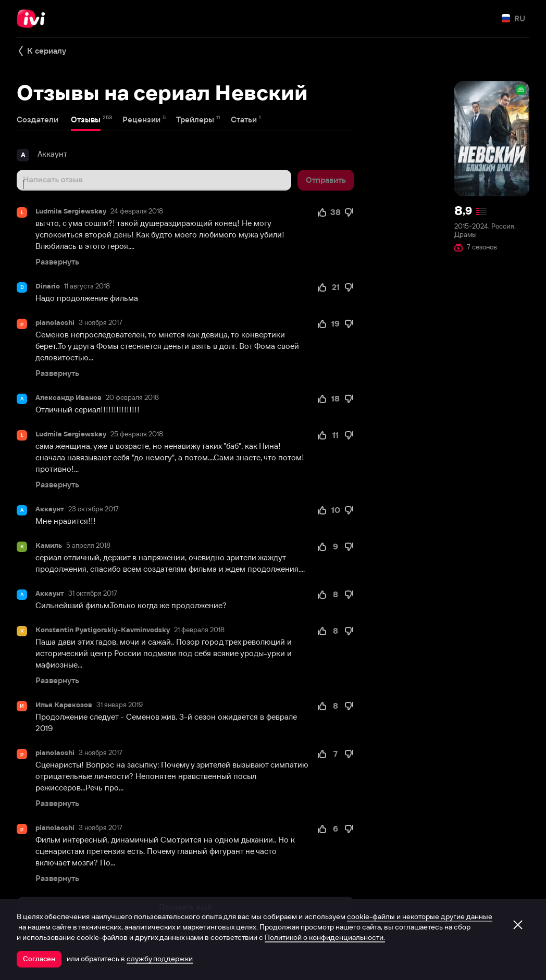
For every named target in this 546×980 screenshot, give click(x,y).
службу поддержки (160, 959)
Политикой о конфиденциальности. (325, 937)
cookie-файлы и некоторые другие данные (420, 916)
